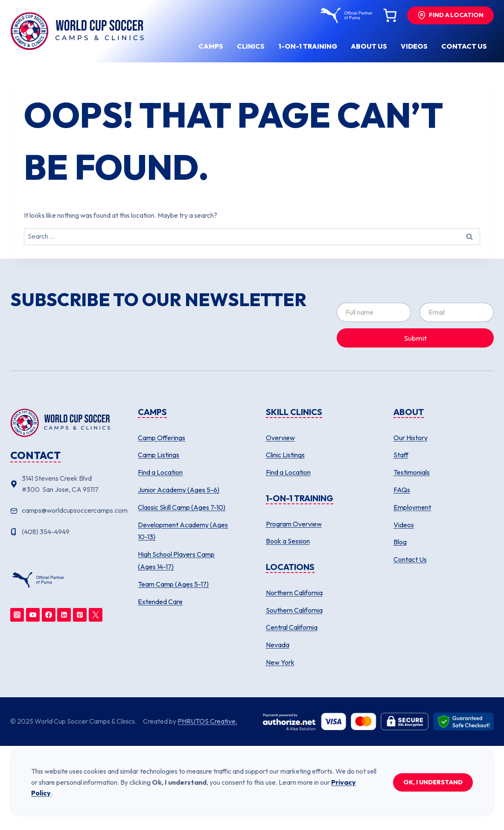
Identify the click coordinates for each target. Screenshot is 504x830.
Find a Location (160, 472)
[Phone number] (60, 532)
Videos (414, 46)
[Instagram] (17, 615)
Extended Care (160, 602)
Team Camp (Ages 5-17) (173, 584)
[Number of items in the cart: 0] (390, 15)
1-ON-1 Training (308, 46)
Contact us (464, 46)
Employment (412, 507)
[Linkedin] (64, 615)
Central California (292, 627)
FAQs (402, 490)
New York (280, 662)
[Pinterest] (80, 615)
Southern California (294, 610)
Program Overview (294, 524)
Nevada (278, 645)
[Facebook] (49, 615)
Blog (400, 542)
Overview (280, 438)
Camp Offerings (162, 438)
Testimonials (412, 472)
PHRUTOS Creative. (207, 721)
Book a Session (288, 541)
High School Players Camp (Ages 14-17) (176, 560)
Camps (211, 46)
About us (369, 46)
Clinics (251, 46)
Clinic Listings (285, 455)
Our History (411, 438)
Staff (401, 455)
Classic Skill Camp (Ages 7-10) (182, 507)
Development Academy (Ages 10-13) (183, 531)
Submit (415, 338)
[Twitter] (96, 615)
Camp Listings (159, 455)
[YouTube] (33, 615)
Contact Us (410, 559)
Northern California (294, 593)
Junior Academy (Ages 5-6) (179, 490)
